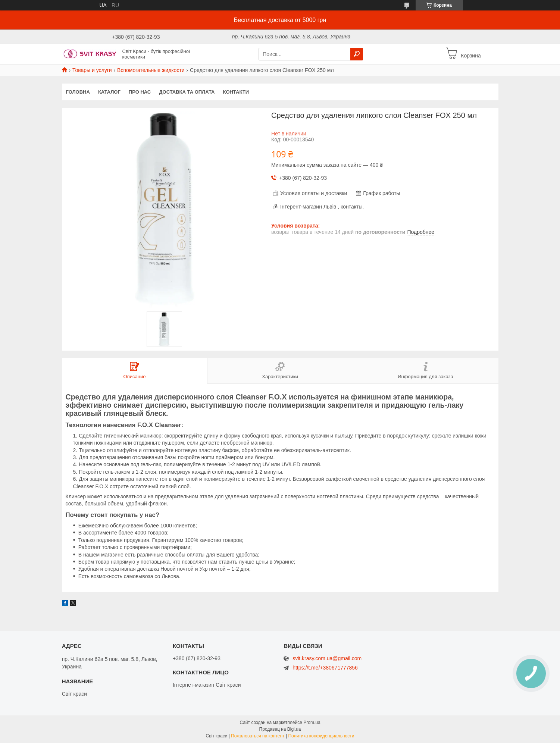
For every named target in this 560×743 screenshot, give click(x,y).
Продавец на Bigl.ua (280, 729)
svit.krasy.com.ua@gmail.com (327, 659)
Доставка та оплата (187, 92)
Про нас (140, 92)
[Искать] (357, 54)
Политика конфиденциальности (321, 736)
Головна (78, 92)
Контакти (236, 92)
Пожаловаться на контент (258, 736)
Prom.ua (312, 722)
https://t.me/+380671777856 (325, 668)
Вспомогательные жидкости (151, 70)
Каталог (109, 92)
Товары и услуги (92, 70)
